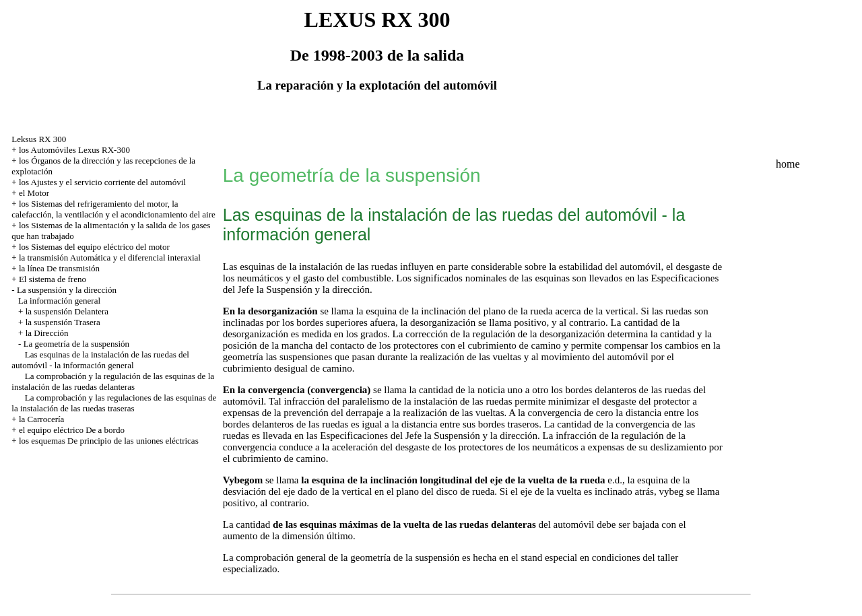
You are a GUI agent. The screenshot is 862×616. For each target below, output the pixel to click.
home (788, 164)
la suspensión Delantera (67, 311)
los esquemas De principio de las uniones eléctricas (109, 441)
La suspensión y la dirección (67, 290)
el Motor (34, 193)
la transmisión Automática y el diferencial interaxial (110, 258)
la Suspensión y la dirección (313, 289)
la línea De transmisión (59, 268)
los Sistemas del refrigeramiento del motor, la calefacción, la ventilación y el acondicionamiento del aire (113, 209)
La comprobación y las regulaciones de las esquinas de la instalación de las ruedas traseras (114, 403)
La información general (59, 301)
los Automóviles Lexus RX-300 (74, 150)
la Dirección (47, 333)
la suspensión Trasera (63, 322)
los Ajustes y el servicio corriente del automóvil (102, 182)
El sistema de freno (53, 279)
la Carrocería (41, 419)
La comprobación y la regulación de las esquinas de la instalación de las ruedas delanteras (113, 381)
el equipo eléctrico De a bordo (72, 430)
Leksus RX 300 (39, 139)
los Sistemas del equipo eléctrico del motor (94, 247)
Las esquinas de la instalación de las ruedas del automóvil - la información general (100, 360)
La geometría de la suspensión (76, 344)
